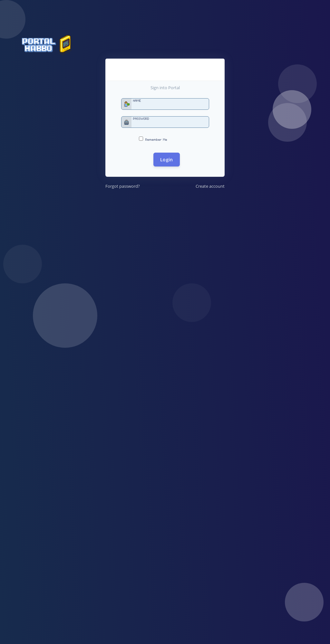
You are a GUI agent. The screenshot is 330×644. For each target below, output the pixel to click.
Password (141, 119)
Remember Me (156, 140)
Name (137, 101)
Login (167, 160)
